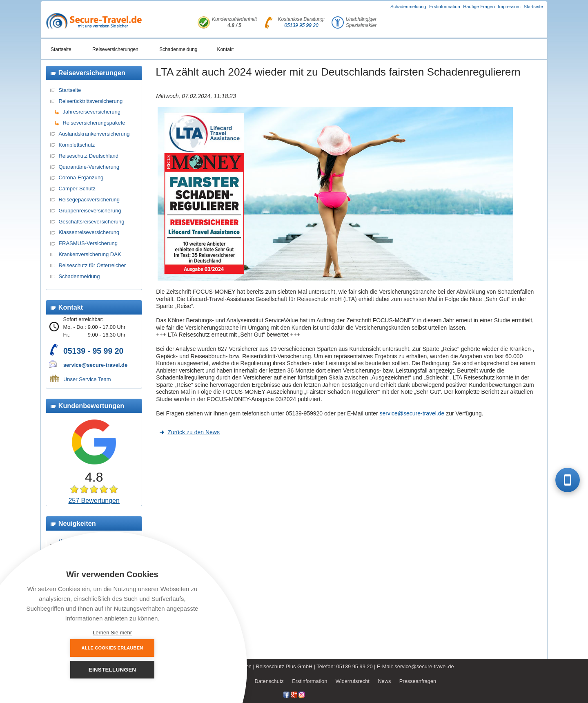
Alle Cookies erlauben (68, 670)
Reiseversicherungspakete (94, 123)
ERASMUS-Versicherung (88, 243)
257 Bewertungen (94, 501)
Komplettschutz (77, 145)
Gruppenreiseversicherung (90, 211)
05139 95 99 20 (301, 25)
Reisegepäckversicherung (89, 200)
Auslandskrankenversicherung (94, 134)
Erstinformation (445, 7)
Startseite (533, 7)
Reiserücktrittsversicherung (90, 101)
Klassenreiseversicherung (89, 232)
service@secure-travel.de (95, 365)
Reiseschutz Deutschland (88, 156)
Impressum (509, 7)
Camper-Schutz (77, 189)
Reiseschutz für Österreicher (92, 265)
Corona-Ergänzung (81, 177)
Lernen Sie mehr (112, 633)
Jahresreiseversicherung (91, 112)
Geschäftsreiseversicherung (91, 222)
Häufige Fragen (479, 7)
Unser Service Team (87, 379)
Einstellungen (157, 670)
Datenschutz (269, 681)
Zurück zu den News (194, 432)
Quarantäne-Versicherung (89, 167)
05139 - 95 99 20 (93, 351)
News (384, 681)
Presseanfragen (418, 681)
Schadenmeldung (408, 7)
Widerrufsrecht (353, 681)
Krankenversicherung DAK (90, 254)
